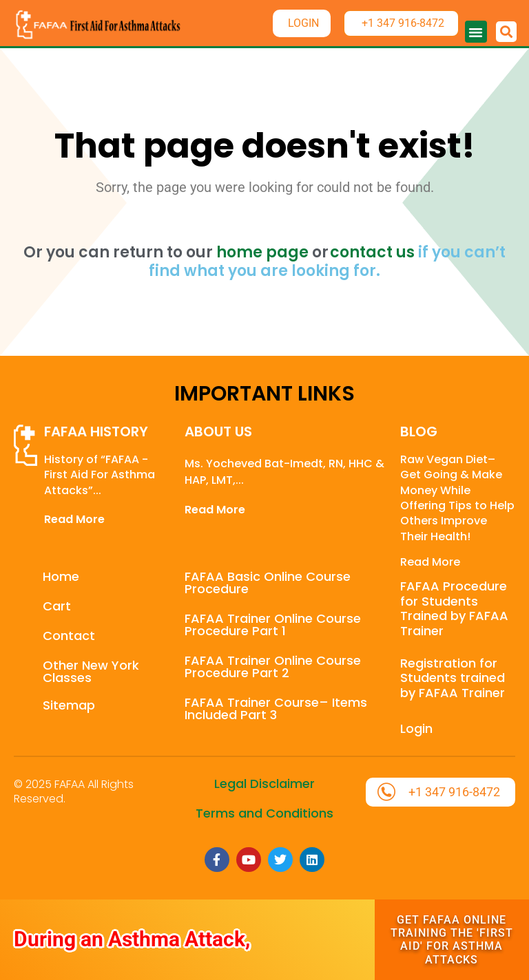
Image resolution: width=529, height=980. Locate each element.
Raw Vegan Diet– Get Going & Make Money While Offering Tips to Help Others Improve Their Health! (457, 498)
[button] (476, 32)
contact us (372, 252)
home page (262, 252)
